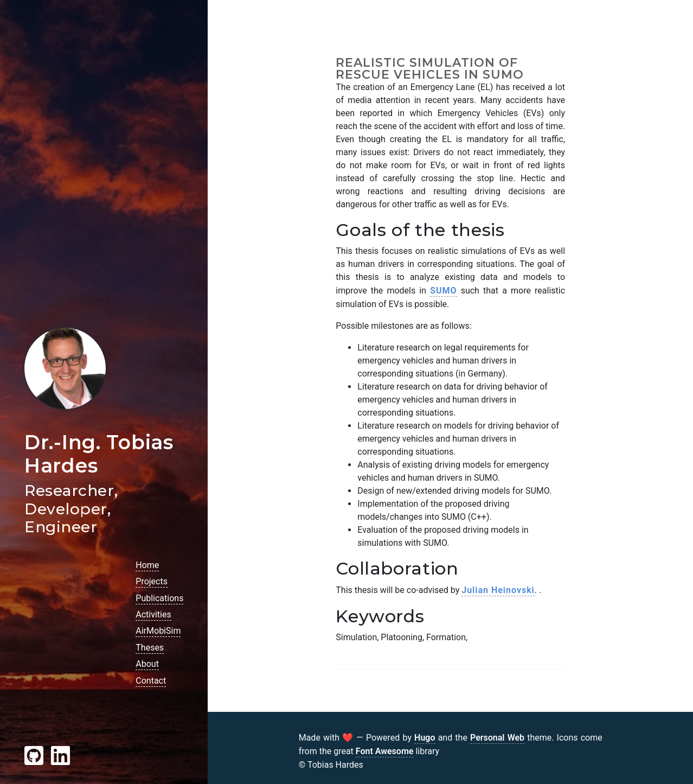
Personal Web (497, 738)
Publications (159, 598)
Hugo (425, 738)
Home (147, 565)
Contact (151, 681)
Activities (153, 614)
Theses (150, 648)
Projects (152, 581)
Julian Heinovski (498, 590)
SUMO (443, 291)
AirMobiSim (158, 631)
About (147, 664)
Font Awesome (385, 751)
